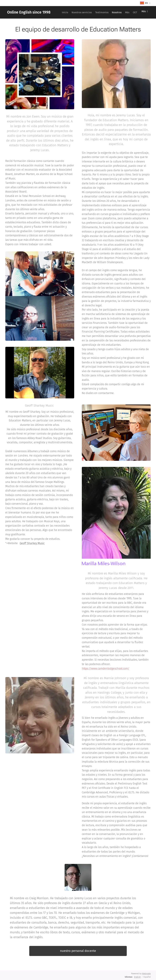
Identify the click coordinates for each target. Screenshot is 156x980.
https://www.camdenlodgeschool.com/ (106, 668)
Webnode (146, 974)
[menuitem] (73, 12)
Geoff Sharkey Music (32, 543)
